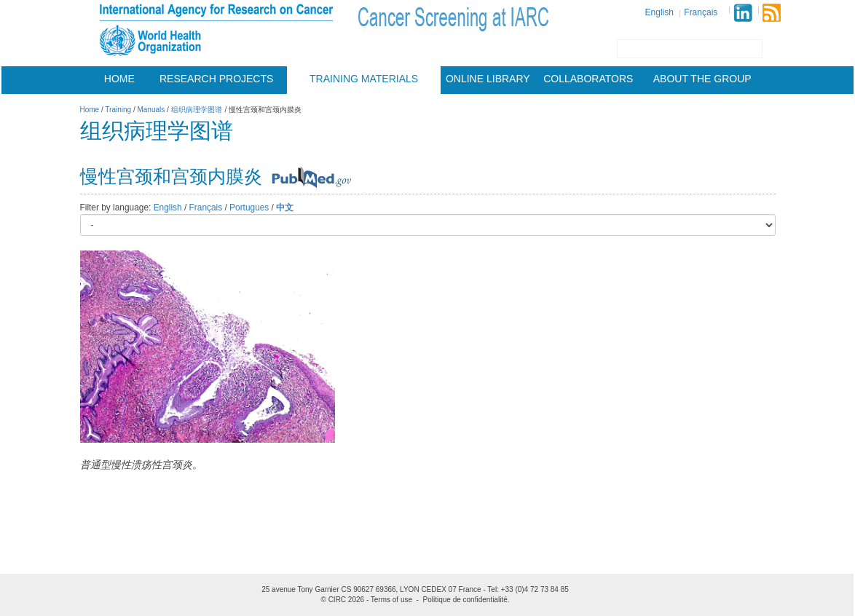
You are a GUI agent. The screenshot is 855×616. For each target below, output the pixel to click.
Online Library (488, 79)
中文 (285, 208)
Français (701, 12)
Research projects (216, 79)
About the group (702, 79)
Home (119, 79)
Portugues (249, 208)
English (659, 12)
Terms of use (391, 600)
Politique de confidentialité (465, 600)
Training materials (364, 79)
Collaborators (588, 79)
